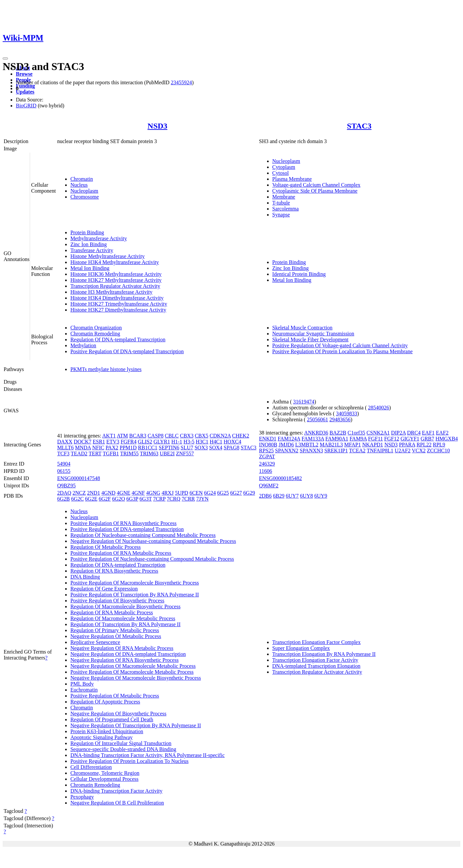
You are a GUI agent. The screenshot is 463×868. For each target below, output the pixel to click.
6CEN (196, 493)
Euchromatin (84, 690)
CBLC (172, 436)
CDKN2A (220, 436)
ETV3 (113, 442)
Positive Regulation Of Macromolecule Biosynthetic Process (135, 583)
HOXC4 (232, 442)
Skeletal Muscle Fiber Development (310, 340)
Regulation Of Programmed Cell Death (112, 719)
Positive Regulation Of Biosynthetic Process (117, 601)
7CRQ (174, 499)
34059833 (347, 414)
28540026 (379, 408)
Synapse (281, 215)
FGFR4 (129, 442)
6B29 (279, 496)
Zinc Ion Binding (89, 244)
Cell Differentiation (91, 767)
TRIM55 (129, 453)
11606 (266, 471)
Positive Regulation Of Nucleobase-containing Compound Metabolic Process (152, 559)
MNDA (83, 448)
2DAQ (64, 493)
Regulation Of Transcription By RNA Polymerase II (125, 624)
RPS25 (266, 451)
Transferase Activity (92, 250)
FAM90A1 (337, 439)
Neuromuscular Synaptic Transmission (313, 334)
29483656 (340, 419)
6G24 (210, 493)
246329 (267, 464)
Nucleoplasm (84, 191)
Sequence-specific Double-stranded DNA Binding (123, 749)
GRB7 (427, 439)
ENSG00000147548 (79, 478)
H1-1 (177, 442)
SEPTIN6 (169, 448)
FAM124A (289, 439)
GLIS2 (145, 442)
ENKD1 (268, 439)
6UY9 (321, 496)
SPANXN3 (311, 451)
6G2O (118, 499)
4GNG (153, 493)
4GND (109, 493)
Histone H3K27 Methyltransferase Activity (116, 280)
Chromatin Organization (96, 328)
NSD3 (157, 126)
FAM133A (313, 439)
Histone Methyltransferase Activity (108, 256)
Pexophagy (82, 797)
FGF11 (376, 439)
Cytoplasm (284, 167)
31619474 (304, 402)
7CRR (188, 499)
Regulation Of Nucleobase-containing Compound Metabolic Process (143, 535)
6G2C (77, 499)
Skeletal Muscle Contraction (302, 328)
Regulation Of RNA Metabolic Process (112, 612)
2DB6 (265, 496)
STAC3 (359, 126)
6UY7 (292, 496)
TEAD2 (79, 453)
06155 (64, 471)
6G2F (105, 499)
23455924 (181, 82)
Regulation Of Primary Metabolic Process (115, 630)
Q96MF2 (269, 486)
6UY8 (307, 496)
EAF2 (442, 433)
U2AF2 (403, 451)
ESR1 (99, 442)
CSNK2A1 (378, 433)
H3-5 (189, 442)
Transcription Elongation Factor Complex (316, 642)
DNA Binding (85, 577)
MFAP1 (353, 445)
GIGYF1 (410, 439)
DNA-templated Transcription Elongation (316, 666)
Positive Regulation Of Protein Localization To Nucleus (130, 761)
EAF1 (428, 433)
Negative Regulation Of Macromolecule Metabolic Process (133, 666)
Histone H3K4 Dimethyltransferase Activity (117, 298)
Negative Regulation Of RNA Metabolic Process (122, 648)
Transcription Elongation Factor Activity (315, 660)
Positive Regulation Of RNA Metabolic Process (121, 553)
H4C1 (216, 442)
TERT (95, 453)
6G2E (91, 499)
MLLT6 (65, 448)
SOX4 (216, 448)
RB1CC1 (148, 448)
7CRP (159, 499)
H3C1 (202, 442)
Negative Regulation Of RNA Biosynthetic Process (125, 660)
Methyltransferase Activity (99, 238)
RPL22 (424, 445)
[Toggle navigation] (5, 58)
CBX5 (201, 436)
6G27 (236, 493)
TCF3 (63, 453)
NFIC (98, 448)
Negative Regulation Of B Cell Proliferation (117, 803)
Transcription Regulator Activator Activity (115, 286)
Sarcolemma (286, 209)
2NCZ (79, 493)
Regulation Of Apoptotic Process (105, 702)
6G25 (223, 493)
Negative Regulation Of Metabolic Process (116, 636)
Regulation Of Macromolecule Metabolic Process (123, 618)
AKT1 (109, 436)
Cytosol (281, 173)
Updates (25, 92)
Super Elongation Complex (301, 648)
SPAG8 (231, 448)
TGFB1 (111, 453)
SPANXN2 (287, 451)
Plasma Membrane (292, 179)
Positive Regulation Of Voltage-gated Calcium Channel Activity (340, 345)
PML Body (82, 684)
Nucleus (79, 185)
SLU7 (187, 448)
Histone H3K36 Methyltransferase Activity (116, 274)
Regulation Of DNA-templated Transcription (118, 340)
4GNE (123, 493)
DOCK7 (82, 442)
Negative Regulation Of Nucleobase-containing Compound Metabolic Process (153, 541)
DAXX (65, 442)
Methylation (83, 345)
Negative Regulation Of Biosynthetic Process (118, 714)
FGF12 (392, 439)
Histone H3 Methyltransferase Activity (111, 292)
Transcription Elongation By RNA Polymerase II (324, 654)
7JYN (202, 499)
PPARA (407, 445)
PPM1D (128, 448)
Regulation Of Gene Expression (104, 589)
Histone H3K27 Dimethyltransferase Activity (118, 310)
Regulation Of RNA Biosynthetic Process (114, 571)
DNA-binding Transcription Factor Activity (116, 791)
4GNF (138, 493)
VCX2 (419, 451)
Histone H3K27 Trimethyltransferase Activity (119, 304)
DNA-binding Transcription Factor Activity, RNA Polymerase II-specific (148, 755)
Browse (24, 74)
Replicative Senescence (95, 642)
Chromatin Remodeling (95, 334)
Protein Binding (87, 232)
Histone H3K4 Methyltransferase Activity (115, 262)
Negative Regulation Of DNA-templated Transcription (128, 654)
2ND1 (94, 493)
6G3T (146, 499)
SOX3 (201, 448)
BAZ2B (338, 433)
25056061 (318, 419)
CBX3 (187, 436)
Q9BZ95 (66, 486)
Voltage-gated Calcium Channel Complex (316, 185)
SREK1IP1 (336, 451)
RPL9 (439, 445)
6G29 (249, 493)
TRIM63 (149, 453)
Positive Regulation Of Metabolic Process (115, 696)
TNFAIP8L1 (380, 451)
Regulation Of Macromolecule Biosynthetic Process (125, 606)
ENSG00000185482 (281, 478)
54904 (64, 464)
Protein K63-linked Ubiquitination (107, 731)
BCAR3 (138, 436)
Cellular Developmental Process (104, 779)
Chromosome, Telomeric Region (105, 773)
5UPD (181, 493)
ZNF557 (185, 453)
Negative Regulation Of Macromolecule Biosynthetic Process (136, 678)
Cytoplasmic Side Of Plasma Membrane (315, 191)
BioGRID (26, 106)
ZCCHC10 (438, 451)
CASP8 (156, 436)
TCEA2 (357, 451)
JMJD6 (286, 445)
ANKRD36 (316, 433)
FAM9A (358, 439)
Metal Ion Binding (90, 268)
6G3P (132, 499)
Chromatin (82, 179)
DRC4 (414, 433)
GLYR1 (162, 442)
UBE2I (167, 453)
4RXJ (168, 493)
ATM (122, 436)
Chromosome (85, 197)
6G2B (63, 499)
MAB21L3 (331, 445)
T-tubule (281, 203)
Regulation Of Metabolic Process (106, 547)
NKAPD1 (373, 445)
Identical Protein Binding (299, 274)
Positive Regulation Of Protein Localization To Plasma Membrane (343, 351)
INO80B (268, 445)
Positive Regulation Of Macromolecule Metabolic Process (132, 672)
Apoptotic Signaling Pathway (101, 737)
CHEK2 (241, 436)
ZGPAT (267, 456)
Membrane (284, 197)
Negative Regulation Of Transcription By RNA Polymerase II (136, 725)
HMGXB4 (447, 439)
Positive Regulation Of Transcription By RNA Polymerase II (135, 595)
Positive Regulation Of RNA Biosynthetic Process (123, 523)
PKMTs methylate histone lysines (106, 369)
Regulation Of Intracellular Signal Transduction (121, 743)
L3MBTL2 (307, 445)
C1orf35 (356, 433)
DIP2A (398, 433)
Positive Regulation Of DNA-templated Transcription (127, 351)
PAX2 (112, 448)
